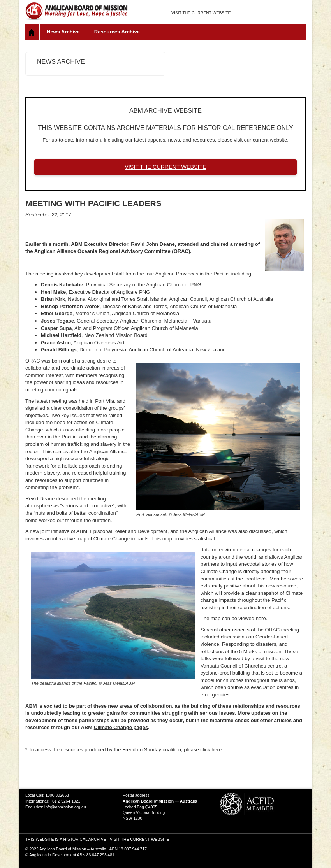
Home (33, 32)
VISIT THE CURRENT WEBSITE (201, 13)
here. (217, 750)
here (261, 618)
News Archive (63, 32)
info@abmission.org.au (65, 807)
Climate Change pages (121, 727)
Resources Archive (117, 32)
